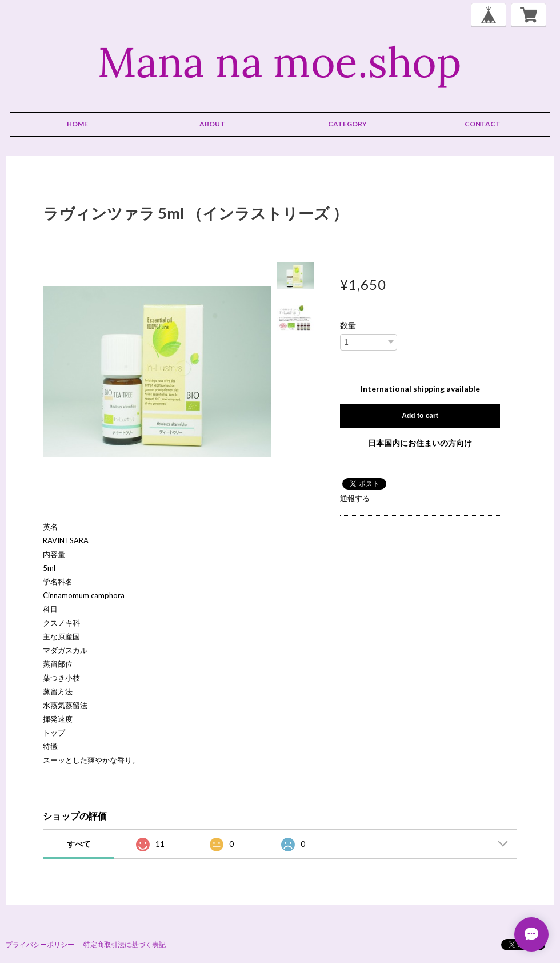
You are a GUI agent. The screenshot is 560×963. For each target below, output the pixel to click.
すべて (79, 844)
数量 (348, 325)
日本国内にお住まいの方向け (420, 443)
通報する (355, 498)
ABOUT (212, 124)
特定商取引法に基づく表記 (125, 944)
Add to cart (420, 416)
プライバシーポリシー (40, 944)
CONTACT (483, 124)
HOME (77, 124)
